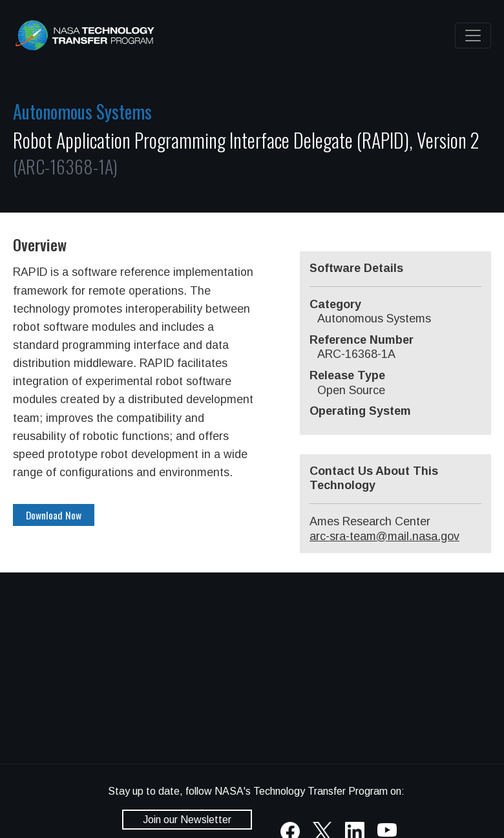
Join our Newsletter (187, 820)
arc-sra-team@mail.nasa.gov (384, 536)
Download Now (54, 515)
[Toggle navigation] (473, 36)
